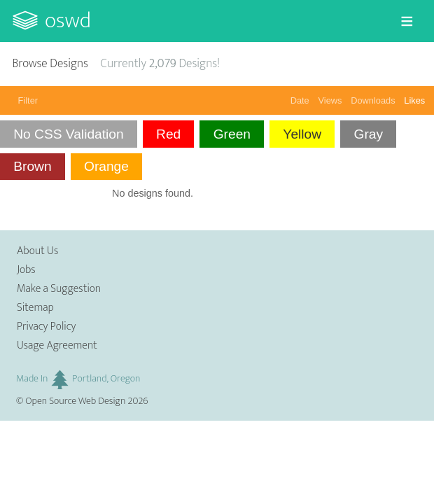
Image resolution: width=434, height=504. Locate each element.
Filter (28, 100)
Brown (32, 166)
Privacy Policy (46, 327)
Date (300, 100)
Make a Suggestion (59, 289)
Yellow (302, 134)
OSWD (68, 21)
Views (330, 100)
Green (232, 134)
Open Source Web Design (75, 401)
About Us (37, 251)
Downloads (373, 100)
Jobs (26, 270)
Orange (106, 166)
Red (168, 134)
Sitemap (35, 308)
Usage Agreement (57, 345)
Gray (368, 134)
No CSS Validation (69, 134)
